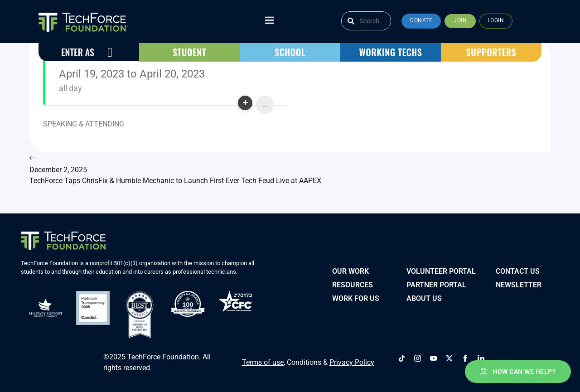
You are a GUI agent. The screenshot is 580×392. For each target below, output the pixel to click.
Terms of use (263, 359)
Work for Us (356, 297)
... (265, 104)
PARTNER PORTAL (436, 283)
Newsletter (519, 283)
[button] (421, 21)
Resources (353, 283)
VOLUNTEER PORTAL (441, 270)
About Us (424, 297)
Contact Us (518, 270)
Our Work (350, 270)
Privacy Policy (352, 359)
